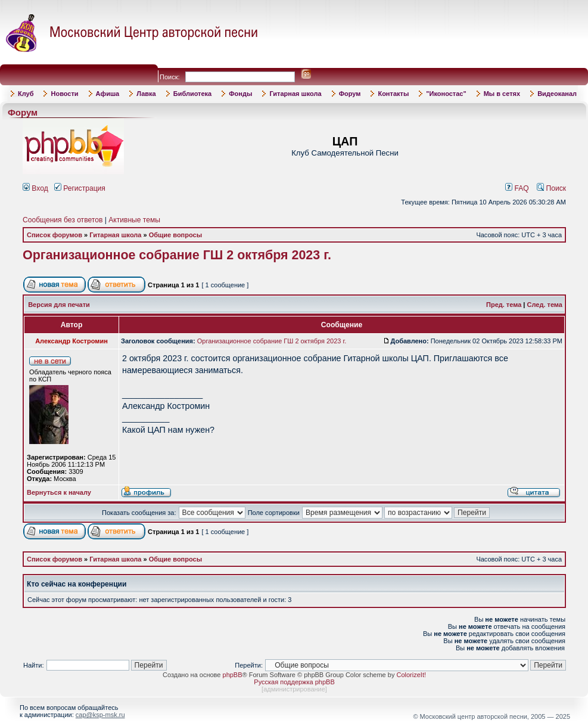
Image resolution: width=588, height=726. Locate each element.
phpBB (233, 675)
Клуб (26, 94)
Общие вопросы (175, 235)
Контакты (393, 94)
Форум (350, 94)
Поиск (551, 188)
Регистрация (80, 188)
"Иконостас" (446, 94)
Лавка (146, 94)
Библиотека (193, 94)
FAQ (517, 188)
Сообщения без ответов (63, 220)
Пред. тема (504, 305)
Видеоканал (557, 94)
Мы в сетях (502, 94)
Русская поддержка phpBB (294, 682)
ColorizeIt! (411, 675)
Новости (64, 94)
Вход (35, 188)
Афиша (108, 94)
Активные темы (134, 220)
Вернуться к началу (59, 492)
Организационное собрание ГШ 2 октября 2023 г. (177, 255)
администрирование (294, 689)
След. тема (545, 305)
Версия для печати (59, 305)
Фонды (240, 94)
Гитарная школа (295, 94)
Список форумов (55, 235)
